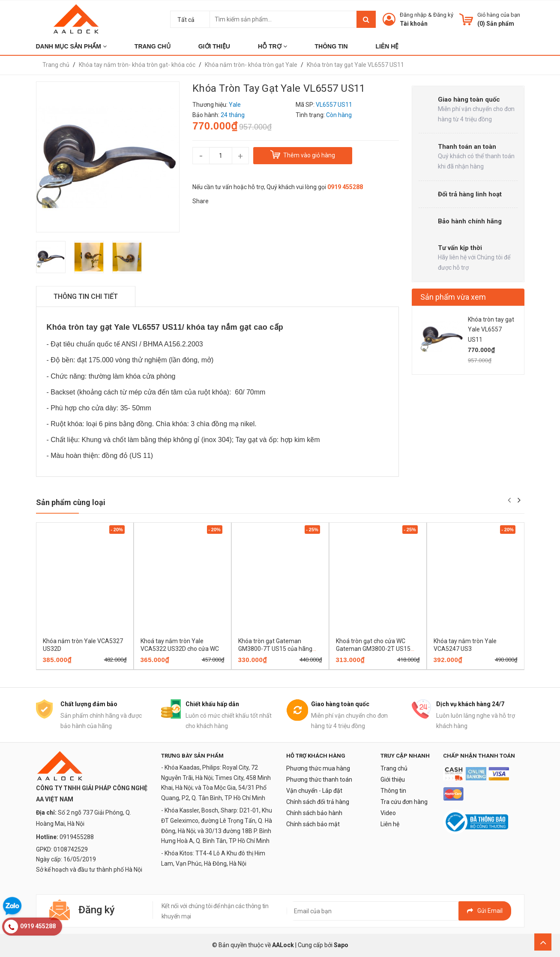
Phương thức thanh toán (319, 779)
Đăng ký (443, 15)
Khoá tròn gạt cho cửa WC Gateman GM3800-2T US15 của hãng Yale (373, 649)
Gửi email (485, 911)
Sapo (341, 945)
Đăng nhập (413, 15)
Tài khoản (414, 24)
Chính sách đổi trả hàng (318, 802)
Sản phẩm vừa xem (453, 297)
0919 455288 (345, 187)
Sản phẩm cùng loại (71, 502)
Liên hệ (390, 824)
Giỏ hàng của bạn (499, 15)
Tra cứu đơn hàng (404, 802)
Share (201, 201)
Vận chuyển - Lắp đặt (314, 791)
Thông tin (393, 791)
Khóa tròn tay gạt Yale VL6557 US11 (491, 330)
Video (388, 813)
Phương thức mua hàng (318, 768)
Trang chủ (394, 768)
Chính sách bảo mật (313, 824)
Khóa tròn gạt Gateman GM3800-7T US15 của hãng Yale (275, 649)
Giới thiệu (393, 779)
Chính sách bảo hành (314, 813)
